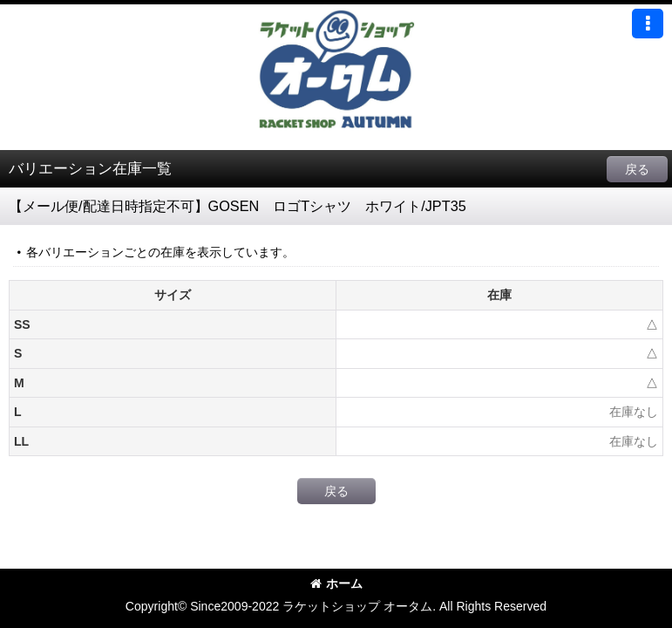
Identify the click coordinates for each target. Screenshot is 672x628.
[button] (648, 24)
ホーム (336, 584)
